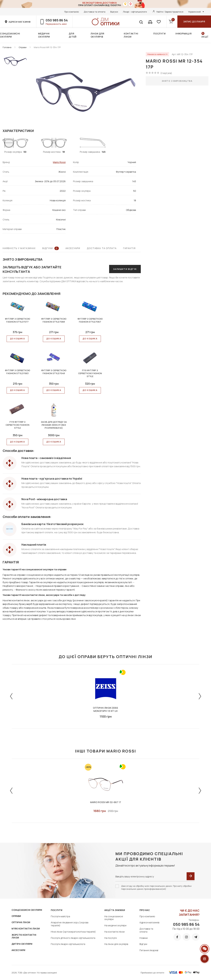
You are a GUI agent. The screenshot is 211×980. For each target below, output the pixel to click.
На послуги (111, 938)
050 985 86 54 (57, 20)
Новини (144, 938)
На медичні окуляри (115, 925)
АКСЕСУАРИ (18, 950)
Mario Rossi (59, 162)
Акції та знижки (115, 910)
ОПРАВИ (16, 916)
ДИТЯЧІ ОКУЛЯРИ (22, 944)
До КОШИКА (17, 339)
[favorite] (158, 22)
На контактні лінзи (114, 932)
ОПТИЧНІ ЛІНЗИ (21, 922)
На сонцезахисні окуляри (114, 918)
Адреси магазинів (149, 922)
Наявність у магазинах (19, 248)
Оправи (23, 47)
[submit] (191, 876)
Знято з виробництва (177, 81)
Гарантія (129, 248)
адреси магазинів (20, 22)
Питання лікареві (149, 950)
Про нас (145, 910)
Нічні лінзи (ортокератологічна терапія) (73, 932)
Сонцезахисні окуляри (10, 35)
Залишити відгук (125, 269)
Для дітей (73, 35)
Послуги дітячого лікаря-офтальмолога (73, 938)
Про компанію (72, 12)
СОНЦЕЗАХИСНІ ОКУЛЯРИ (27, 910)
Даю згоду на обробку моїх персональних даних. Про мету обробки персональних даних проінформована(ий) (156, 887)
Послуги (159, 34)
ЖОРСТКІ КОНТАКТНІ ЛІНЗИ (24, 936)
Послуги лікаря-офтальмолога (68, 944)
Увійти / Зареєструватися (170, 12)
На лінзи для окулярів (116, 944)
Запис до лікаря (194, 21)
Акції (205, 37)
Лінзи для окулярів (98, 35)
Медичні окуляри (44, 35)
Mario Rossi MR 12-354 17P (47, 47)
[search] (141, 22)
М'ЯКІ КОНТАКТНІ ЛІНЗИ (26, 929)
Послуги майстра (60, 916)
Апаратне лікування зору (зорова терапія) (70, 924)
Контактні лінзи (131, 35)
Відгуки (114, 12)
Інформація (183, 34)
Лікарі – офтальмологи (135, 12)
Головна (7, 47)
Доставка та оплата (95, 12)
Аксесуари (73, 248)
